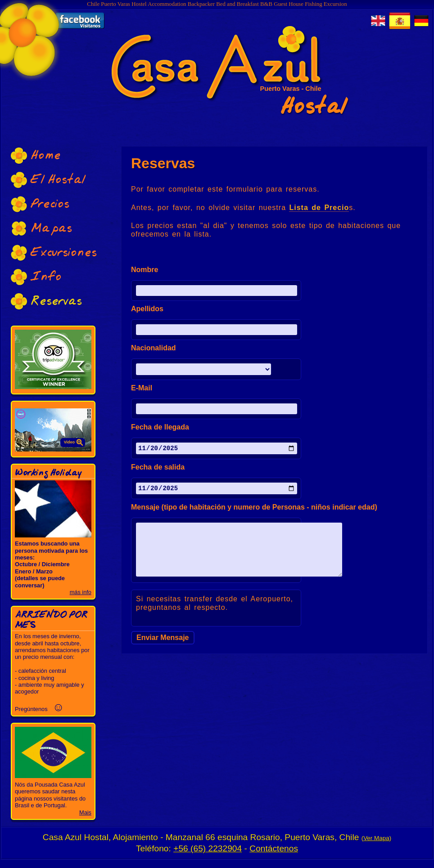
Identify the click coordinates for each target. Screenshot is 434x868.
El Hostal (48, 180)
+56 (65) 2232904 (208, 848)
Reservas (46, 301)
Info (36, 277)
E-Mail (142, 388)
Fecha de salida (158, 469)
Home (36, 155)
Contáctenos (274, 848)
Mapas (41, 228)
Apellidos (147, 309)
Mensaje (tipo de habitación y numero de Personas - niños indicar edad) (254, 510)
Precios (40, 204)
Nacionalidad (154, 348)
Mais (85, 812)
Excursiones (54, 253)
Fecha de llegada (160, 427)
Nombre (145, 270)
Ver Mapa (376, 838)
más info (81, 592)
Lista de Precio (319, 208)
